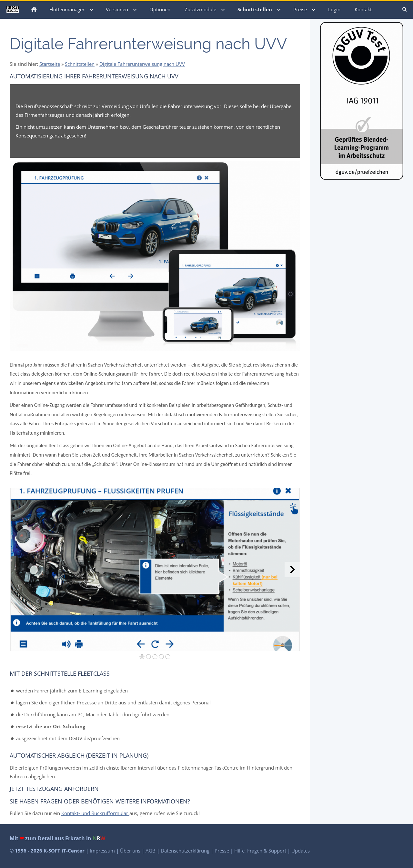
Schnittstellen (80, 64)
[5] (168, 657)
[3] (155, 657)
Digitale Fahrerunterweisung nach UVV (142, 64)
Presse (222, 851)
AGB (151, 851)
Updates (301, 851)
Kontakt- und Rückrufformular (95, 813)
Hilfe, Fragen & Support (261, 851)
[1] (142, 657)
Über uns (131, 851)
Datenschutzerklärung (186, 851)
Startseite (50, 64)
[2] (148, 657)
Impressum (103, 851)
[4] (161, 657)
